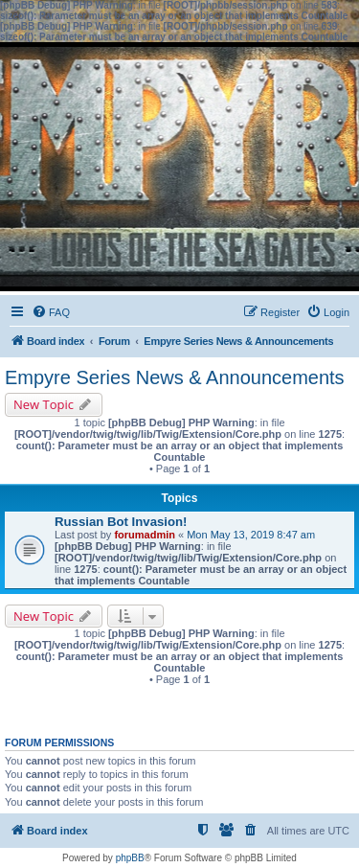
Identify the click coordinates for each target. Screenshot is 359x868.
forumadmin (145, 535)
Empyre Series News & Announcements (175, 377)
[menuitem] (51, 312)
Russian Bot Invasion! (121, 522)
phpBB (130, 858)
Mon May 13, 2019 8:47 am (251, 535)
